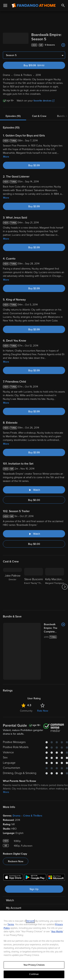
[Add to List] (63, 45)
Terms (11, 924)
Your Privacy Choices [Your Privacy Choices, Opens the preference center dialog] (34, 965)
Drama (17, 816)
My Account (14, 908)
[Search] (63, 5)
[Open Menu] (5, 5)
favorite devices (44, 101)
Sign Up (34, 889)
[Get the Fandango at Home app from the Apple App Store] (13, 878)
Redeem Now (16, 861)
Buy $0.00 (34, 500)
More (6, 157)
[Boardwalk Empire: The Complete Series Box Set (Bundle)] (54, 628)
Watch (10, 900)
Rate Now (43, 711)
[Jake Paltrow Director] (13, 587)
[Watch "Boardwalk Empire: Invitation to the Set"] (34, 490)
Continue (34, 974)
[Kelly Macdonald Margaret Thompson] (55, 587)
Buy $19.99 (40, 65)
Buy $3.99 (34, 165)
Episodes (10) (13, 116)
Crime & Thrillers (33, 816)
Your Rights (57, 932)
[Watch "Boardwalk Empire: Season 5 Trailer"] (34, 534)
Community (26, 711)
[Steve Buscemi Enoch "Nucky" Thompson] (34, 587)
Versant (30, 921)
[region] (34, 945)
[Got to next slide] (65, 587)
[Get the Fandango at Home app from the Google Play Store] (35, 878)
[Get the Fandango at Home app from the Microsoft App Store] (56, 878)
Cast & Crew (39, 116)
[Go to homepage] (34, 5)
